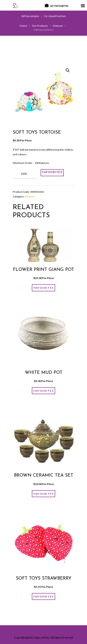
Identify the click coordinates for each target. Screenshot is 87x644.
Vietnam (58, 26)
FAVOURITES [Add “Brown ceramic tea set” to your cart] (43, 494)
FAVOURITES (52, 172)
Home (23, 26)
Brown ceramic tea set (44, 476)
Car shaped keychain (55, 16)
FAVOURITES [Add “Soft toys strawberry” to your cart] (43, 596)
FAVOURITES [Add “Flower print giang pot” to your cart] (43, 288)
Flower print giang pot (43, 270)
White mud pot (44, 373)
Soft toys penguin (30, 16)
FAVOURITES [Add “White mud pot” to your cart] (43, 391)
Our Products (40, 26)
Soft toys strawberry (44, 578)
